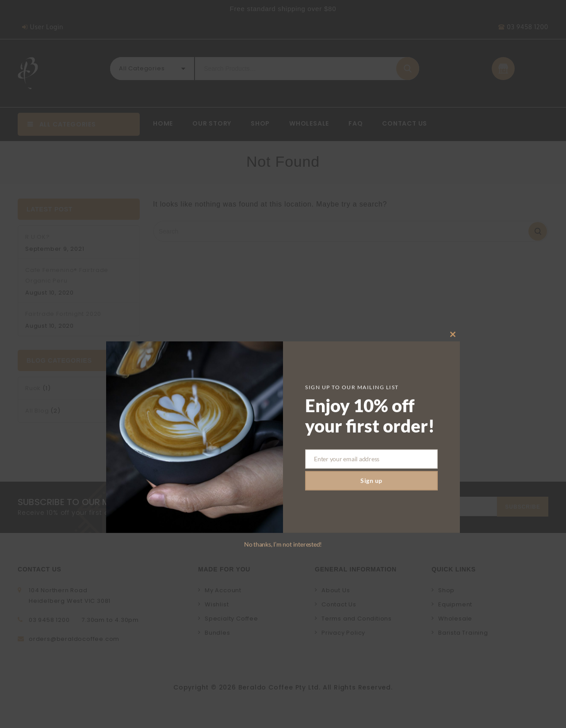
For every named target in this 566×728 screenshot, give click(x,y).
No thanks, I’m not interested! (283, 669)
